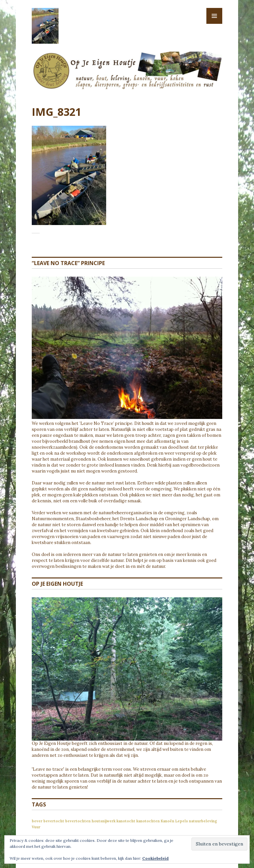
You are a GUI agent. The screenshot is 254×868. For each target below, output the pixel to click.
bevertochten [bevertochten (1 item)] (78, 821)
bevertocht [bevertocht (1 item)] (54, 821)
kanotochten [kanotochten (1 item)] (148, 821)
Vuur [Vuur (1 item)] (36, 827)
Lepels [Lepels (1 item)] (182, 821)
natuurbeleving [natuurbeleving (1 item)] (203, 821)
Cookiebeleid (155, 858)
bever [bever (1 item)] (37, 821)
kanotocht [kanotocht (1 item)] (126, 821)
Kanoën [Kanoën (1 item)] (168, 821)
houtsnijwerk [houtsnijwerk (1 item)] (104, 821)
